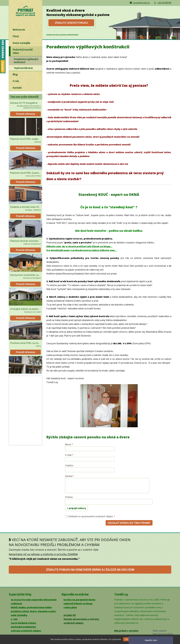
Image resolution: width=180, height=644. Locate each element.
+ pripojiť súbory (76, 508)
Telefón (69, 466)
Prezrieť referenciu (25, 114)
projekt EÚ (70, 615)
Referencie (19, 30)
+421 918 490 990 (164, 3)
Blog (15, 74)
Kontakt (17, 88)
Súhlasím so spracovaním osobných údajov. (92, 516)
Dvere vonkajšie (21, 43)
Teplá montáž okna (23, 68)
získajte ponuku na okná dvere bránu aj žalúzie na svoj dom (90, 570)
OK (127, 639)
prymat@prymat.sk (141, 3)
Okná (16, 36)
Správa (70, 476)
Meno (69, 444)
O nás (16, 81)
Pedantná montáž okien (23, 51)
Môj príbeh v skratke (126, 631)
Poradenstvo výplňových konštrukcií (26, 61)
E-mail (69, 455)
